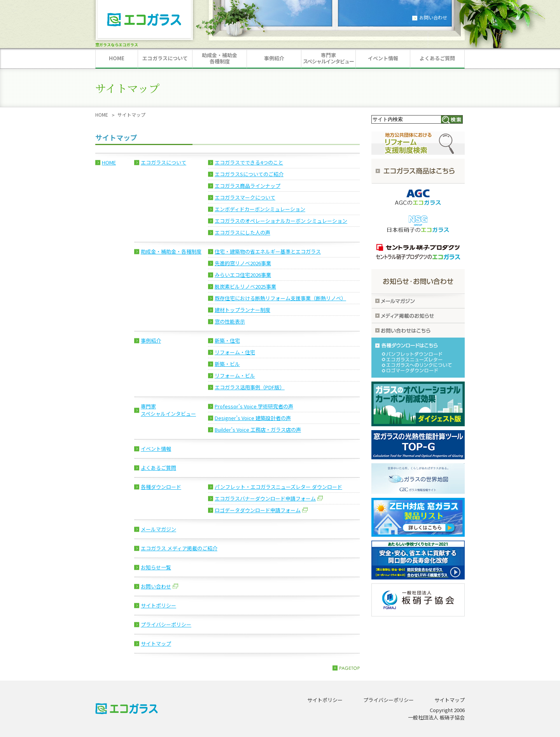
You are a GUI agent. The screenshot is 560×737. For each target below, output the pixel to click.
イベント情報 (156, 449)
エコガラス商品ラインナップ (248, 186)
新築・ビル (227, 364)
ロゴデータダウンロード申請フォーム (258, 510)
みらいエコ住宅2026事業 (243, 275)
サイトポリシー (158, 605)
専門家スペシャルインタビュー (168, 410)
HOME (102, 115)
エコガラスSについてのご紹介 (249, 174)
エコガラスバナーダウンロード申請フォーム (265, 498)
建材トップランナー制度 (242, 310)
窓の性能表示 (230, 321)
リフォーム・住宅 (235, 352)
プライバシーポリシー (166, 624)
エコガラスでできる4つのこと (249, 162)
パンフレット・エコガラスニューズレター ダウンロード (278, 487)
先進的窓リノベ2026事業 (243, 263)
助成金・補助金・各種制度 (171, 251)
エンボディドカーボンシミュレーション (260, 209)
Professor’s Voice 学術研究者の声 (254, 406)
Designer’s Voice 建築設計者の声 (253, 418)
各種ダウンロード (161, 487)
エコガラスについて (164, 162)
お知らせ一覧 (156, 567)
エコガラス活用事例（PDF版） (250, 387)
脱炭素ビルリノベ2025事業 (245, 286)
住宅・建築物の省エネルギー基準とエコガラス (268, 251)
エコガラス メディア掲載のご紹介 (179, 548)
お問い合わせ (433, 17)
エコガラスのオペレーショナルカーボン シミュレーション (281, 221)
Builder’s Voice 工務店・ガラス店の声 (258, 430)
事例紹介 (151, 340)
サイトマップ (156, 643)
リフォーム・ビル (235, 376)
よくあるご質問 (158, 468)
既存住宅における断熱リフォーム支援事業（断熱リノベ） (280, 298)
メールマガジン (158, 529)
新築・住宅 (227, 340)
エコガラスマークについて (245, 197)
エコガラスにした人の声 (242, 232)
